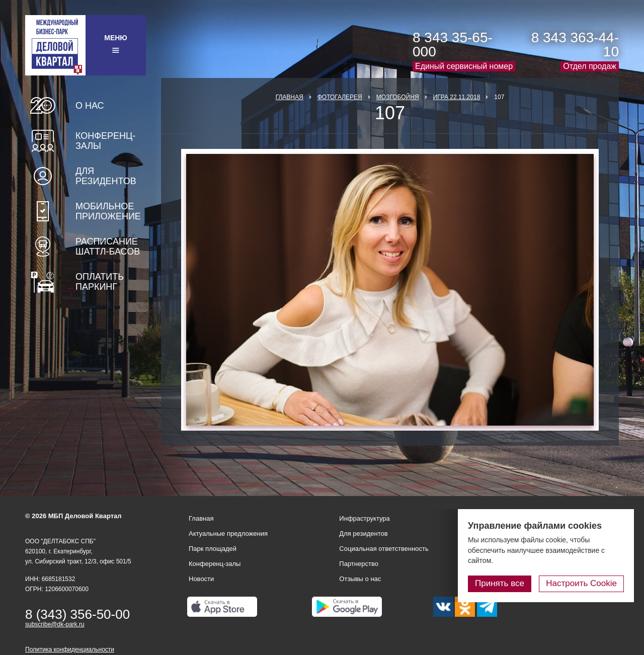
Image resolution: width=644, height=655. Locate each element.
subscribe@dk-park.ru (55, 624)
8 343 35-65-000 (453, 45)
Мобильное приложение (108, 211)
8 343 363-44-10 (575, 45)
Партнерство (359, 564)
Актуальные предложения (228, 534)
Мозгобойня (398, 97)
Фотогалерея (340, 97)
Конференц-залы (105, 141)
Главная (290, 97)
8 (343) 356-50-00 (77, 614)
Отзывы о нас (360, 579)
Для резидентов (106, 176)
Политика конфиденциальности (70, 649)
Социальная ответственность (384, 549)
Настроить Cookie (581, 583)
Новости (201, 579)
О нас (90, 106)
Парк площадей (213, 549)
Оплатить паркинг (100, 282)
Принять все (500, 583)
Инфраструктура (364, 518)
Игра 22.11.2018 (457, 97)
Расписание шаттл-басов (108, 247)
